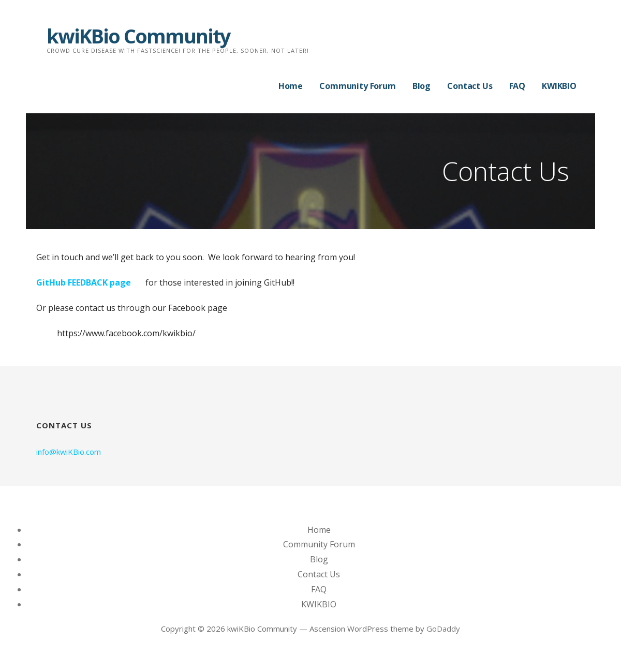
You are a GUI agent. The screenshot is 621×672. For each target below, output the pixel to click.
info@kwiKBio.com (69, 452)
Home (291, 86)
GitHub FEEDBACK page (84, 282)
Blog (422, 86)
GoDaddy (443, 629)
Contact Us (470, 86)
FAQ (517, 86)
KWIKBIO (559, 86)
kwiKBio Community (138, 36)
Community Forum (358, 86)
